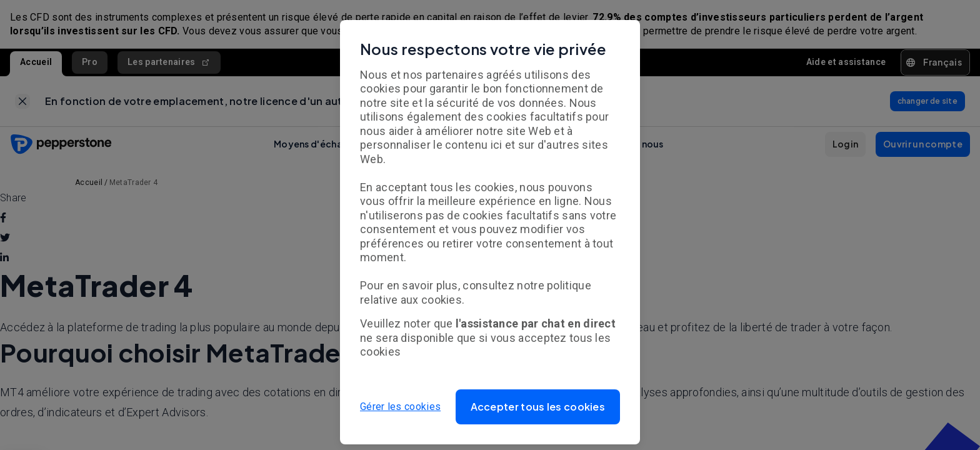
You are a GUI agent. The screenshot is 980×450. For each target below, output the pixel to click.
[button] (538, 407)
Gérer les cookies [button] (400, 407)
